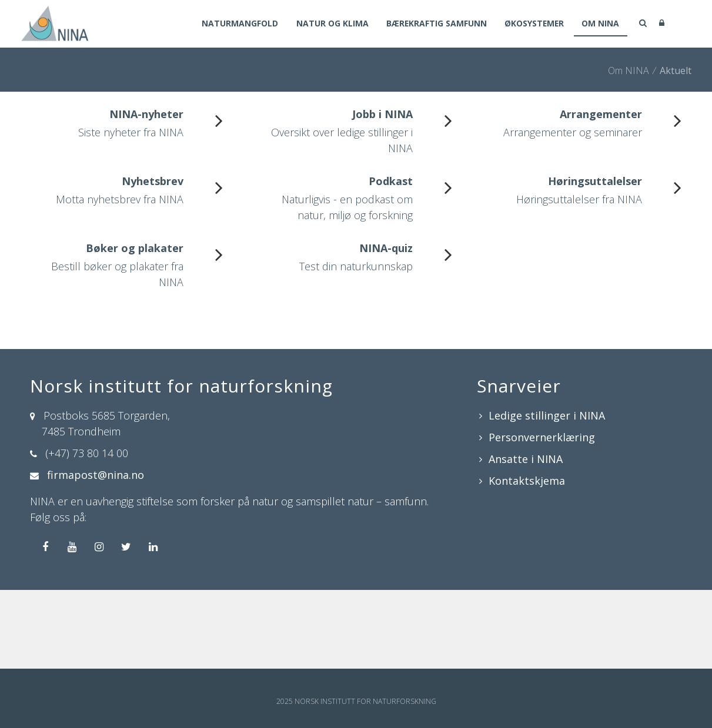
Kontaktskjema (527, 481)
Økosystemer (532, 24)
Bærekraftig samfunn (432, 24)
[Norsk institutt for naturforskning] (55, 22)
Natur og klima (327, 24)
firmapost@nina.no (96, 475)
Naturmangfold (233, 24)
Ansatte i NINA (526, 459)
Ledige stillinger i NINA (547, 415)
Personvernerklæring (542, 437)
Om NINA (600, 24)
